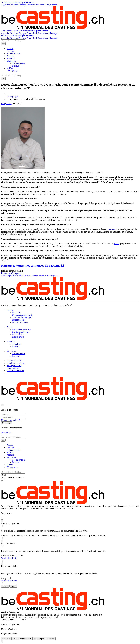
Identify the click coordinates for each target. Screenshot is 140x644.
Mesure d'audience (9, 544)
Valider (13, 586)
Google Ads (6, 578)
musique (112, 229)
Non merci (6, 639)
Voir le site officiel (9, 558)
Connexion (7, 423)
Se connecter (7, 2)
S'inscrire (23, 2)
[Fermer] (3, 405)
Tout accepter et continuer (44, 639)
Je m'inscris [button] (6, 432)
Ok (3, 44)
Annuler (5, 586)
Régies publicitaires (10, 566)
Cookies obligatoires (10, 523)
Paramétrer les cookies (22, 639)
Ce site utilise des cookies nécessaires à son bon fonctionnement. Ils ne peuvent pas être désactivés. (63, 535)
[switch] (3, 518)
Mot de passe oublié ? (11, 420)
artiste (116, 244)
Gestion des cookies (15, 370)
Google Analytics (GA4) (12, 556)
